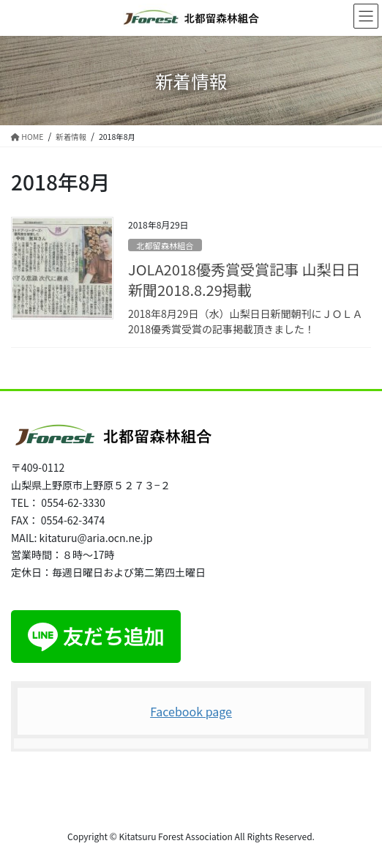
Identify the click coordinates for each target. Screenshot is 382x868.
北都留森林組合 (165, 245)
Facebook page (191, 711)
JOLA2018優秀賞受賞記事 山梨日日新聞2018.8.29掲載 (244, 279)
